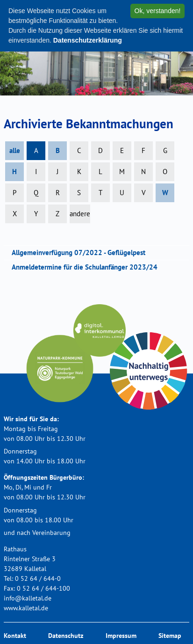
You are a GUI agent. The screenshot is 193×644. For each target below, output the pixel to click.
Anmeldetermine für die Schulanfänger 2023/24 (88, 267)
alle (15, 150)
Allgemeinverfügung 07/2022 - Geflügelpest (82, 252)
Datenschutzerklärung (88, 40)
